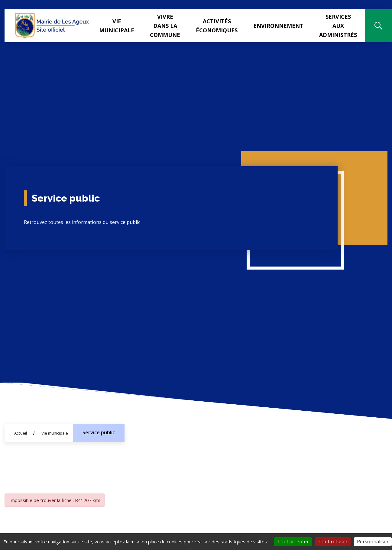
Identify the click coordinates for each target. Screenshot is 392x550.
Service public (99, 432)
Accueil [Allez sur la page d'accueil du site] (21, 433)
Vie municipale (117, 26)
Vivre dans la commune (165, 26)
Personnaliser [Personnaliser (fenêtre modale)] (373, 542)
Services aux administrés (338, 26)
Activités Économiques (217, 26)
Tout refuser (333, 542)
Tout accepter (293, 542)
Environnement (278, 26)
